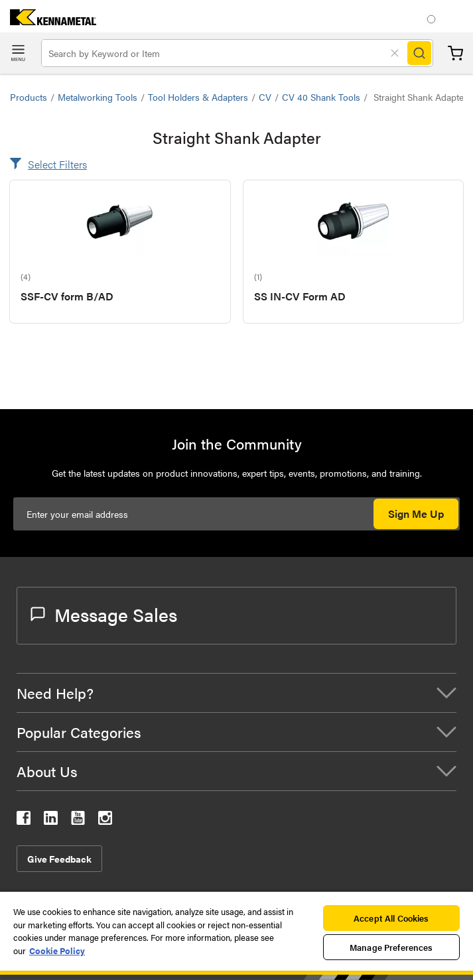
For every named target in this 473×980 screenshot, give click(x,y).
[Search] (419, 53)
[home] (48, 21)
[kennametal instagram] (105, 821)
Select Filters (57, 164)
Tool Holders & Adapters (198, 97)
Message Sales (104, 614)
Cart (455, 53)
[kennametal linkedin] (51, 821)
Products (29, 97)
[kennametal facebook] (24, 821)
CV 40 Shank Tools (321, 97)
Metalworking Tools (98, 97)
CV (265, 97)
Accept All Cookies (391, 918)
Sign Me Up (416, 514)
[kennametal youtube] (78, 821)
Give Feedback (59, 859)
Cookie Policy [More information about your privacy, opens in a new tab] (57, 950)
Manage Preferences (391, 947)
